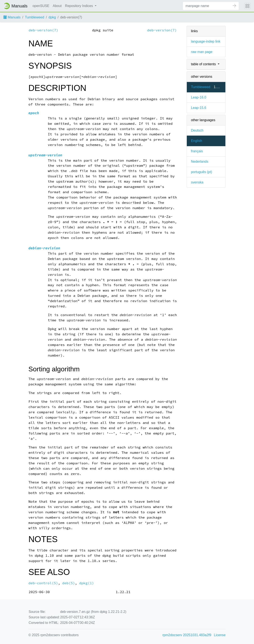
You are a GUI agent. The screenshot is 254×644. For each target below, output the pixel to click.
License (220, 635)
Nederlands (200, 162)
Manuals (12, 17)
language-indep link (206, 41)
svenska (197, 182)
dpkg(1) (87, 583)
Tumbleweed (34, 17)
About (57, 6)
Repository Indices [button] (80, 6)
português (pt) (202, 172)
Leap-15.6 (199, 108)
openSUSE (41, 6)
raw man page (202, 52)
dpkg (52, 17)
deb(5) (69, 583)
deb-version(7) (43, 30)
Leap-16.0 (199, 97)
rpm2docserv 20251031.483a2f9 (187, 635)
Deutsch (197, 130)
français (197, 151)
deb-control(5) (43, 583)
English (197, 141)
